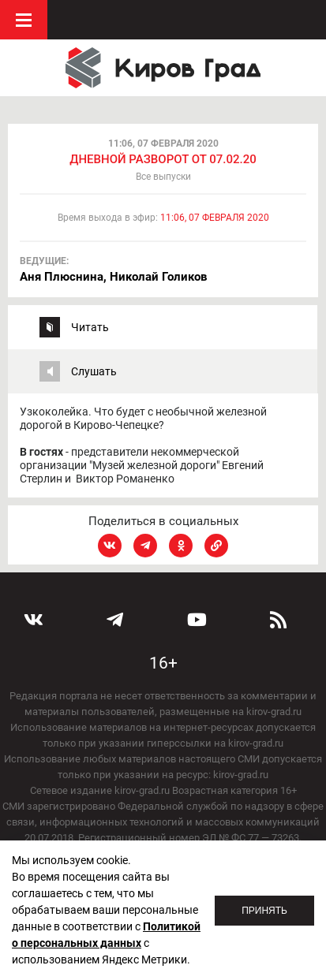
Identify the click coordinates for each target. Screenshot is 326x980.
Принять (264, 911)
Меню (24, 20)
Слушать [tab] (94, 371)
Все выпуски (163, 177)
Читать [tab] (90, 327)
